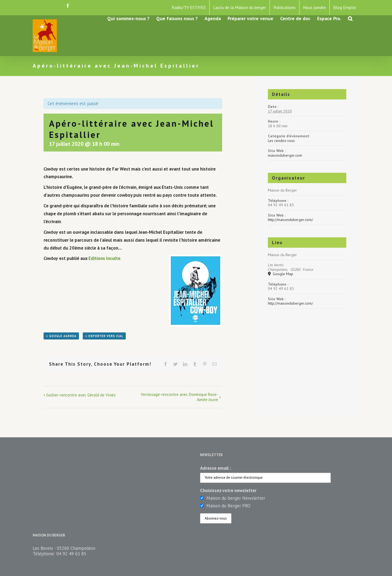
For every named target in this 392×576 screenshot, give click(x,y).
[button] (350, 18)
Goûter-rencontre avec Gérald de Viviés (81, 395)
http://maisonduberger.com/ (290, 220)
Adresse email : (216, 468)
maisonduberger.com (285, 155)
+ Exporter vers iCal (104, 336)
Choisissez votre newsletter (228, 490)
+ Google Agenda (61, 336)
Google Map (282, 274)
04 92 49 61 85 (71, 554)
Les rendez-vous (281, 141)
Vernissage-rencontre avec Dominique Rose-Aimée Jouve (179, 397)
